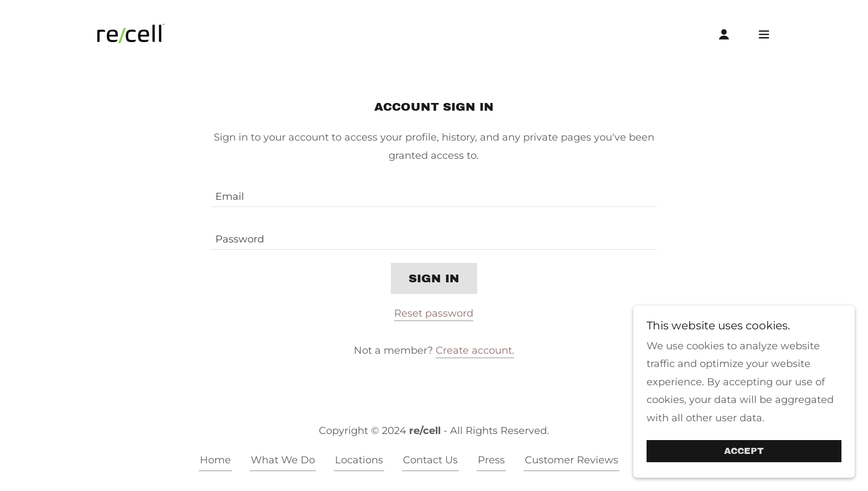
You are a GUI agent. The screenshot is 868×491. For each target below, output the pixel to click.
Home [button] (215, 460)
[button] (724, 34)
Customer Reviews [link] (572, 460)
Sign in (434, 278)
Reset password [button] (434, 313)
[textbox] (434, 192)
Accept (744, 451)
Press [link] (491, 460)
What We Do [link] (283, 460)
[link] (130, 33)
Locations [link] (359, 460)
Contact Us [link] (430, 460)
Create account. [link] (475, 350)
